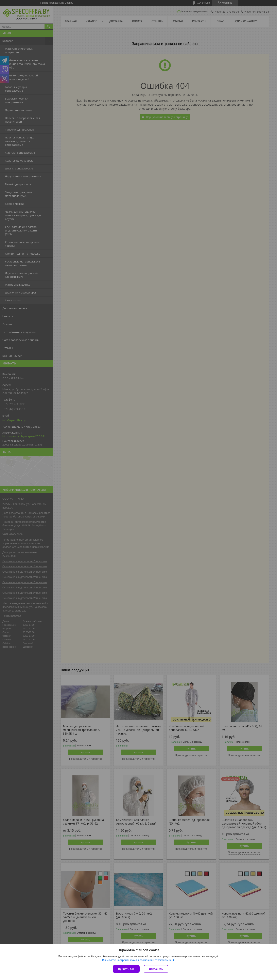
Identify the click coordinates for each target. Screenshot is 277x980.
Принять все (126, 969)
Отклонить (156, 969)
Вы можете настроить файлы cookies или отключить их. (137, 960)
